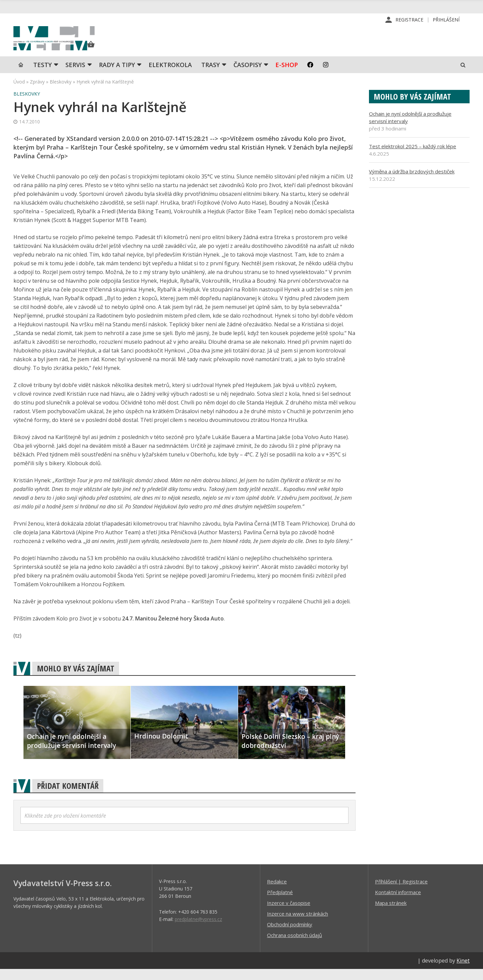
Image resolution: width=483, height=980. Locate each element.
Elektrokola (170, 75)
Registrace (409, 20)
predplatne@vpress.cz (198, 930)
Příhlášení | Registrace (401, 892)
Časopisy (248, 75)
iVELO (70, 44)
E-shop (287, 75)
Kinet (463, 971)
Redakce (277, 892)
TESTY (42, 75)
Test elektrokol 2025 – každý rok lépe (413, 157)
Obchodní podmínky (290, 935)
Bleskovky (61, 92)
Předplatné (280, 903)
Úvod (19, 92)
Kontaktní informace (398, 903)
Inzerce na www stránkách (298, 924)
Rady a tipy (117, 75)
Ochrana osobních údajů (294, 946)
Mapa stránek (391, 914)
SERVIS (75, 75)
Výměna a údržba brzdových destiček (412, 182)
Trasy (210, 75)
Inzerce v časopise (289, 914)
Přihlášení (446, 20)
